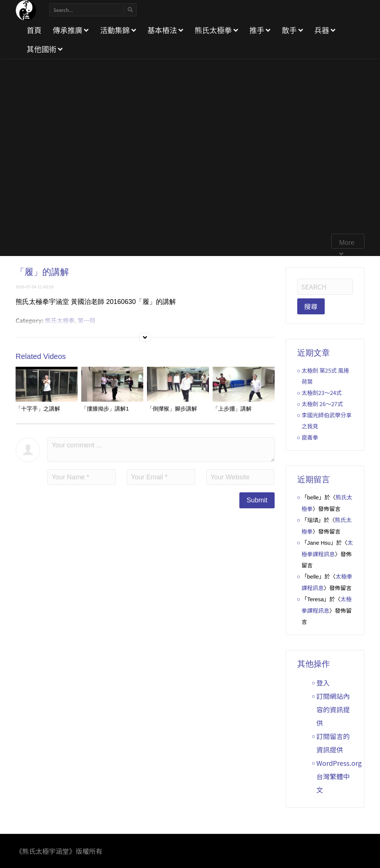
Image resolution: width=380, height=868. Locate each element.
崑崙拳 (310, 437)
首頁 (34, 30)
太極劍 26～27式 (322, 404)
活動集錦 (118, 30)
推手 (260, 30)
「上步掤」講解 (232, 409)
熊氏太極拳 (216, 30)
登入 (323, 683)
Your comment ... (161, 450)
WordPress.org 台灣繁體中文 (339, 776)
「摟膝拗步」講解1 (105, 409)
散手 (292, 30)
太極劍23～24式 (322, 393)
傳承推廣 (71, 30)
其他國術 (45, 49)
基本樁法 (165, 30)
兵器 (325, 30)
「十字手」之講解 (38, 409)
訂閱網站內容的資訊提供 (333, 709)
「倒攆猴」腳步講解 (172, 409)
